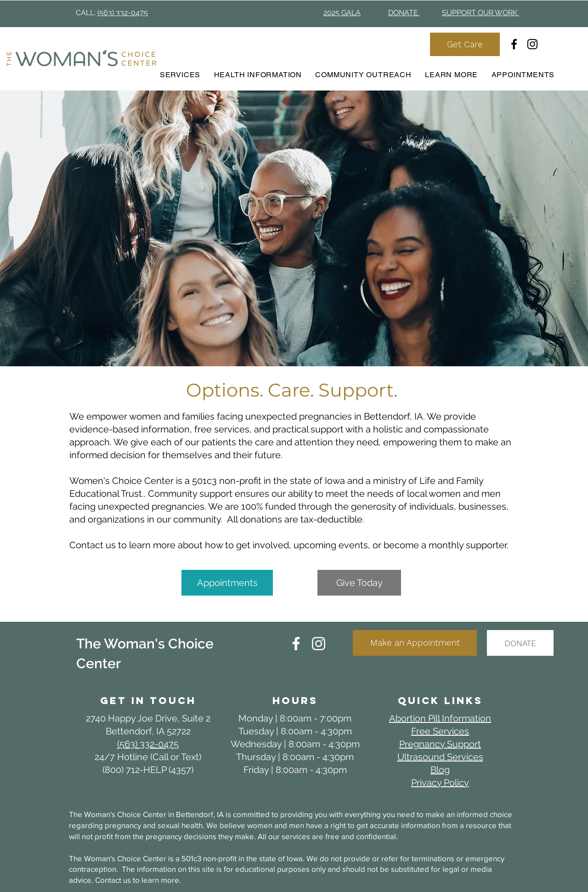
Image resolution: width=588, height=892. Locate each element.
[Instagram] (532, 44)
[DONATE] (520, 643)
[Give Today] (359, 583)
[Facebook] (514, 44)
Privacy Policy (440, 783)
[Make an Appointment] (415, 643)
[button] (258, 75)
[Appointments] (227, 583)
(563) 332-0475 (123, 13)
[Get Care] (465, 44)
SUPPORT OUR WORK (481, 13)
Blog (440, 770)
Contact (109, 880)
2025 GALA (342, 13)
